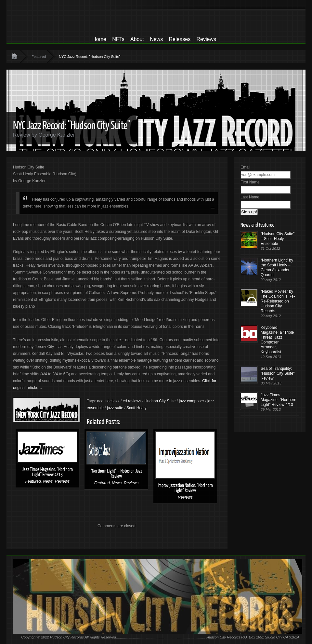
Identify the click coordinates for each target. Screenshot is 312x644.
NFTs (118, 39)
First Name (250, 182)
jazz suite (115, 408)
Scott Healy (136, 408)
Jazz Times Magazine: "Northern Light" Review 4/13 (47, 472)
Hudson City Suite (160, 401)
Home (99, 39)
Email (245, 167)
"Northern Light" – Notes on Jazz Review (116, 474)
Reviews (206, 39)
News (156, 39)
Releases (180, 39)
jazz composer (192, 401)
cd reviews (132, 401)
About (137, 39)
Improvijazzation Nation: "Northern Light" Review (185, 488)
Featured (39, 57)
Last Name (250, 197)
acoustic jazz (108, 401)
